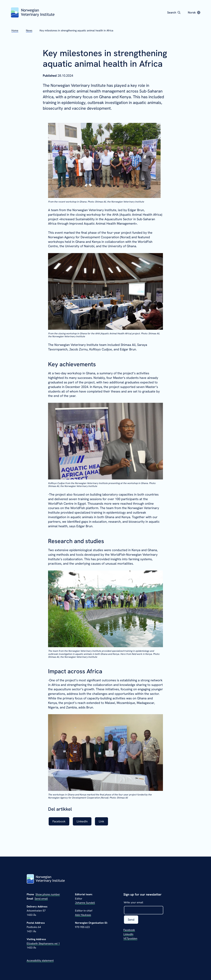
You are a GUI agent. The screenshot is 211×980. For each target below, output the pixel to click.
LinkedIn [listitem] (82, 821)
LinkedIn (128, 934)
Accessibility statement (40, 960)
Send (131, 920)
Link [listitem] (101, 821)
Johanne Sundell (85, 903)
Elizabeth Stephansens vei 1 (43, 943)
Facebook (129, 930)
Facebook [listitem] (59, 821)
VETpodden (130, 938)
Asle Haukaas (83, 915)
